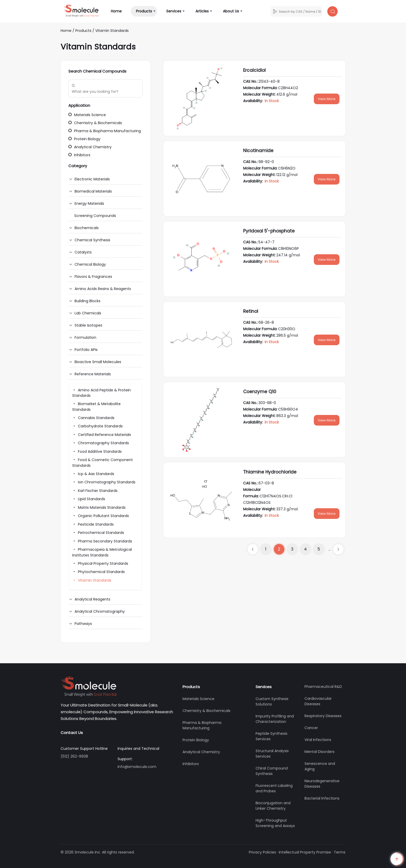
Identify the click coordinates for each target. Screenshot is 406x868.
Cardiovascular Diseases (318, 701)
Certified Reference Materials (102, 435)
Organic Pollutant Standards (101, 516)
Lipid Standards (89, 499)
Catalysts (83, 252)
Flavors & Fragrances (93, 277)
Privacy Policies (262, 852)
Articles (202, 11)
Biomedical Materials (93, 191)
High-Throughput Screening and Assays (275, 823)
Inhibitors (79, 155)
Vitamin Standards (112, 31)
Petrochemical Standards (98, 533)
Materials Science (87, 115)
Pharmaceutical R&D (323, 687)
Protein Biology (84, 139)
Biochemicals (87, 228)
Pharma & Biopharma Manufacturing (105, 131)
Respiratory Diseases (323, 716)
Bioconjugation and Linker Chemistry (273, 806)
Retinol (251, 311)
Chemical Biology (90, 264)
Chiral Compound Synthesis (272, 771)
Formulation (85, 337)
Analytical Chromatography (100, 611)
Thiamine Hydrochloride (270, 472)
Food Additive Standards (97, 451)
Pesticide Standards (93, 524)
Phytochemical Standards (99, 572)
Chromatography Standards (101, 443)
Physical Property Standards (100, 563)
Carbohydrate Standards (97, 426)
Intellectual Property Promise (305, 852)
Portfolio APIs (86, 350)
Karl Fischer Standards (95, 491)
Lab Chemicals (88, 313)
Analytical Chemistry (90, 147)
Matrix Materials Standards (99, 507)
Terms (340, 852)
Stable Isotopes (88, 325)
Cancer (311, 728)
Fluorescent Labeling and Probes (274, 788)
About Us (231, 11)
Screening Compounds (95, 216)
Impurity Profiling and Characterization (275, 719)
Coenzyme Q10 (260, 392)
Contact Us (72, 733)
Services (174, 11)
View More (327, 99)
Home (119, 11)
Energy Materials (89, 203)
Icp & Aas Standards (93, 474)
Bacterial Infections (322, 798)
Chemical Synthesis (92, 240)
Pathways (83, 624)
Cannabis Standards (93, 418)
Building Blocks (88, 301)
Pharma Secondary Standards (102, 541)
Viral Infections (318, 740)
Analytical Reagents (92, 599)
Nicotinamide (258, 151)
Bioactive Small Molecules (98, 362)
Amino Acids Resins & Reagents (103, 289)
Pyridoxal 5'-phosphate (269, 231)
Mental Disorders (320, 752)
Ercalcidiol (254, 70)
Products (144, 11)
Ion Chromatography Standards (104, 482)
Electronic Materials (92, 179)
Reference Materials (93, 374)
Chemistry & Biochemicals (95, 123)
